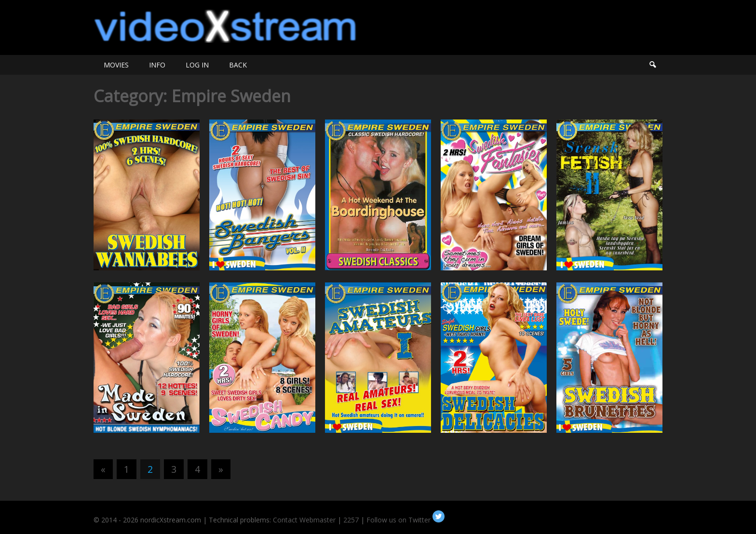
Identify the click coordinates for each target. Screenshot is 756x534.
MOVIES (116, 65)
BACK (238, 65)
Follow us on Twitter (405, 520)
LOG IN (197, 65)
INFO (157, 65)
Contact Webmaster (304, 520)
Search (652, 65)
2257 (351, 520)
